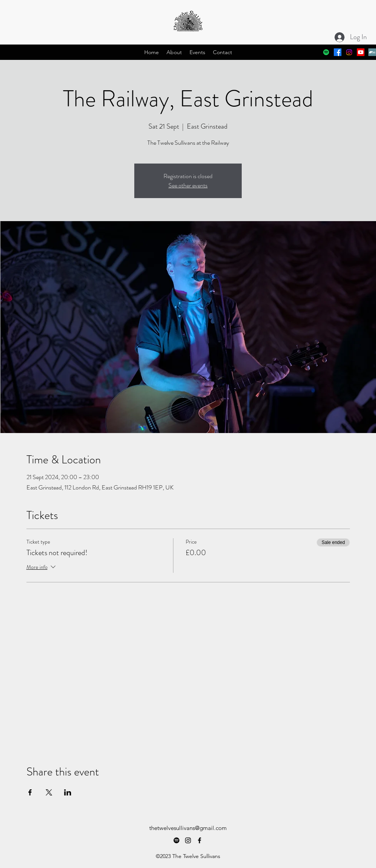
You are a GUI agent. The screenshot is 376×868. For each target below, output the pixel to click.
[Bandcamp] (372, 52)
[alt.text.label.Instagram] (349, 52)
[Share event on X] (49, 792)
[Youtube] (361, 52)
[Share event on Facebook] (30, 792)
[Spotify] (326, 52)
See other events (188, 185)
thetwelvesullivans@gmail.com (188, 828)
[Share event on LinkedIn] (68, 792)
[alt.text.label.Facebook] (338, 52)
